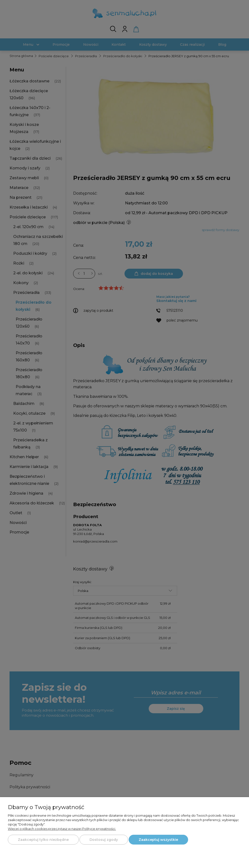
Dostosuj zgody (104, 840)
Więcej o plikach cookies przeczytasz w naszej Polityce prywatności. (62, 829)
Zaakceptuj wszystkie (158, 840)
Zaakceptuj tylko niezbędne (43, 840)
